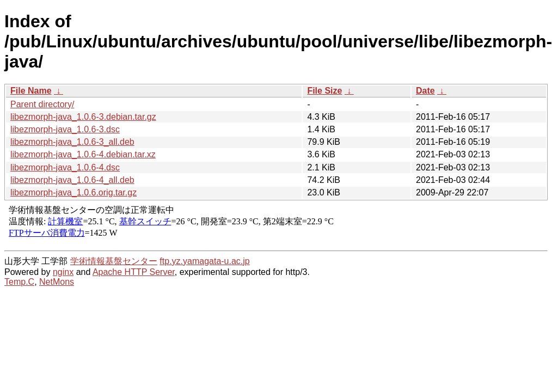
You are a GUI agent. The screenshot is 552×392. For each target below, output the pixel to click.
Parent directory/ (42, 104)
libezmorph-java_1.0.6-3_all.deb (72, 142)
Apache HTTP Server (134, 272)
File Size (324, 91)
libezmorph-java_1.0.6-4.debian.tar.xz (83, 154)
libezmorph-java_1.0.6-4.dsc (65, 167)
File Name (31, 91)
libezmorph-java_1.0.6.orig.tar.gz (73, 192)
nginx (63, 272)
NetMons (57, 282)
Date (425, 91)
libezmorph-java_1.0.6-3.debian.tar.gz (83, 117)
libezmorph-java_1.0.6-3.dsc (65, 129)
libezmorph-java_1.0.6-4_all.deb (72, 180)
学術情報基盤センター (114, 261)
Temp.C (19, 282)
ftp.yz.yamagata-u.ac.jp (204, 261)
